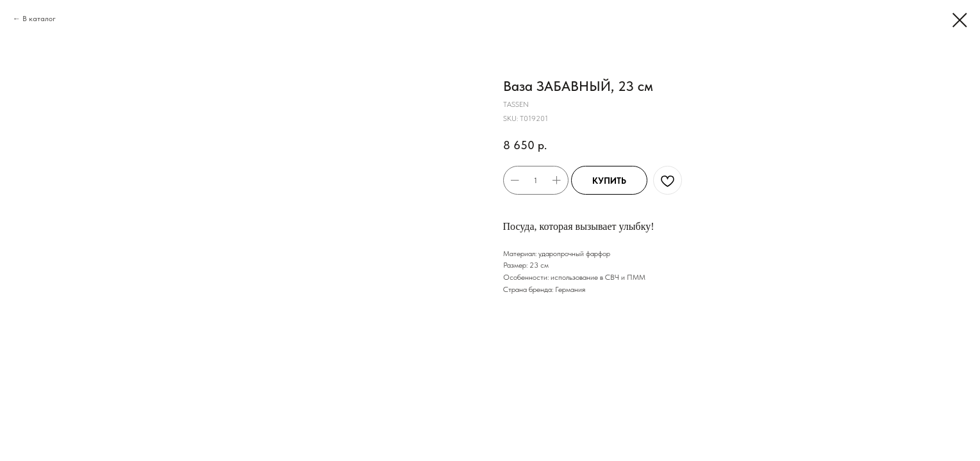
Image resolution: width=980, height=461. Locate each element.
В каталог (39, 19)
